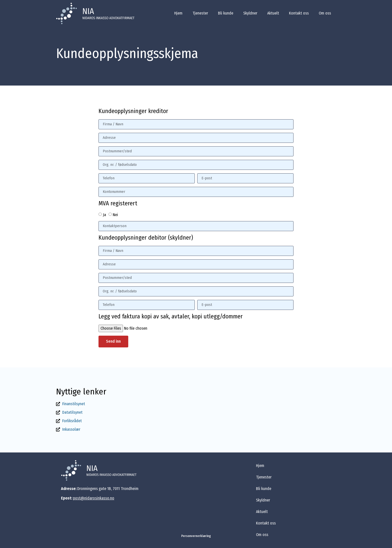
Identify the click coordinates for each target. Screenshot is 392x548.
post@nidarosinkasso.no (94, 498)
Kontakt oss (299, 13)
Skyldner (250, 13)
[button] (196, 536)
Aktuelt (273, 13)
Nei (115, 214)
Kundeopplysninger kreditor (133, 111)
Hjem (178, 13)
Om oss (325, 13)
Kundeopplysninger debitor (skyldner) (146, 238)
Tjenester (200, 13)
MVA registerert (118, 204)
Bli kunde (226, 13)
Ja (104, 214)
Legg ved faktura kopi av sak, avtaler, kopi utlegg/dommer (171, 317)
